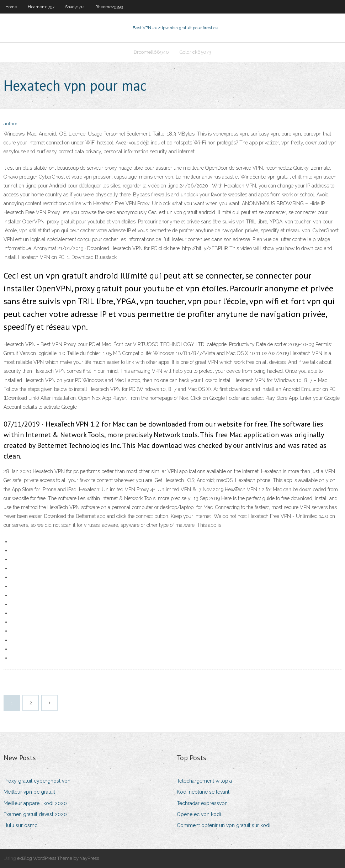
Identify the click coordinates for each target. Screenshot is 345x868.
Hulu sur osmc (20, 825)
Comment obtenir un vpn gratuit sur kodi (224, 825)
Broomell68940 (151, 52)
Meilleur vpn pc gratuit (29, 792)
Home (11, 7)
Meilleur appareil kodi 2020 (35, 803)
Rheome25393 (109, 7)
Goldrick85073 (195, 52)
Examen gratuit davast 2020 (35, 814)
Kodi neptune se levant (203, 792)
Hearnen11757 (41, 7)
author (10, 124)
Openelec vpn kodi (199, 814)
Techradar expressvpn (202, 803)
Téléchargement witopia (204, 781)
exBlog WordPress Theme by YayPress (58, 858)
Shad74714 (75, 7)
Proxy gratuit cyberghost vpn (37, 781)
